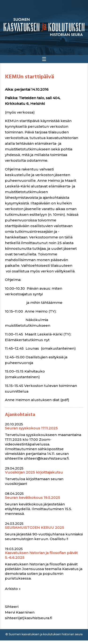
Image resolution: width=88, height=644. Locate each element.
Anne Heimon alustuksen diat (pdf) (37, 400)
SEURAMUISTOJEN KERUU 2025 (34, 527)
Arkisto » (13, 589)
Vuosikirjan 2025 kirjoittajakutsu (34, 472)
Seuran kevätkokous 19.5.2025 (33, 498)
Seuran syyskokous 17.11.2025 (31, 428)
